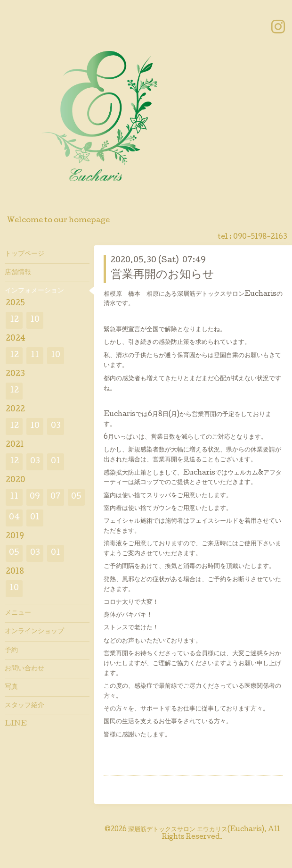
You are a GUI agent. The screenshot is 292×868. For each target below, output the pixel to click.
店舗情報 (18, 273)
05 (76, 497)
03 (56, 426)
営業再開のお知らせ (162, 275)
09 (35, 497)
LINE (16, 724)
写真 (11, 687)
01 (56, 462)
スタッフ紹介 (24, 706)
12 (14, 320)
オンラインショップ (34, 632)
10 (35, 320)
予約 (11, 651)
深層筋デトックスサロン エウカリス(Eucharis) (196, 830)
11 (35, 355)
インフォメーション (34, 291)
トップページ (24, 254)
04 (14, 518)
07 (56, 497)
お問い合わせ (24, 669)
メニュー (18, 613)
